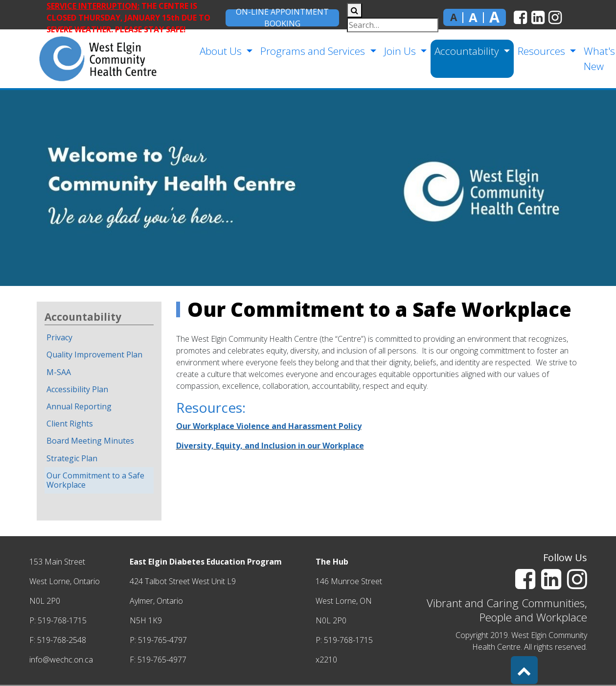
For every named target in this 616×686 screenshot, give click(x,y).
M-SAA (59, 372)
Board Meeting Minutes (90, 441)
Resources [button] (542, 51)
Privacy (59, 337)
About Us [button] (221, 51)
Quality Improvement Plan (94, 355)
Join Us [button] (400, 51)
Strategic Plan (72, 458)
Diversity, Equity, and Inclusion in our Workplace (270, 446)
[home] (82, 59)
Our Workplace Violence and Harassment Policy (269, 426)
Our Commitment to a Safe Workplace (95, 480)
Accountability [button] (467, 51)
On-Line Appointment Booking (282, 18)
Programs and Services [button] (313, 51)
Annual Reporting (79, 406)
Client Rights (70, 424)
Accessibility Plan (77, 389)
